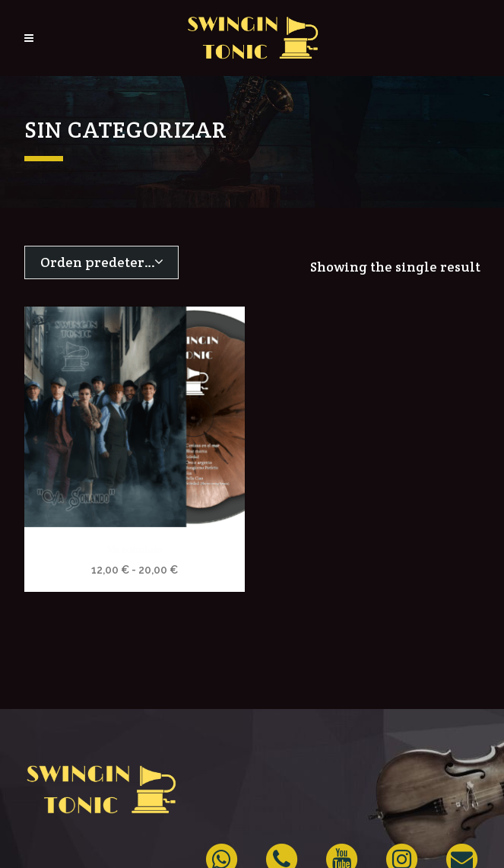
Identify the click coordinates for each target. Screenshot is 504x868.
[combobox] (101, 262)
